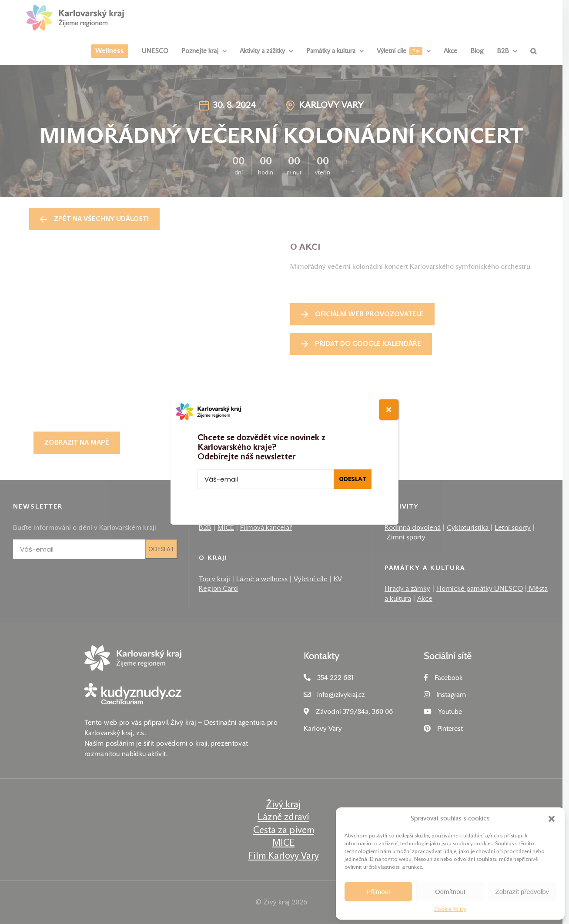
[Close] (389, 410)
